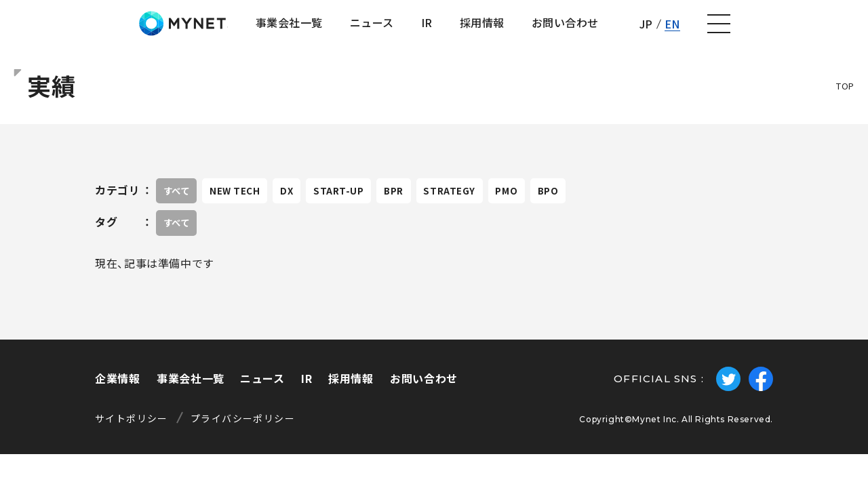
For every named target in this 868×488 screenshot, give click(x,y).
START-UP (375, 201)
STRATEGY (505, 201)
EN (790, 28)
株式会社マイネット (83, 29)
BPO (623, 201)
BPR (439, 201)
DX (314, 201)
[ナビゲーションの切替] (838, 29)
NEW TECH (252, 201)
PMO (572, 201)
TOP (845, 96)
